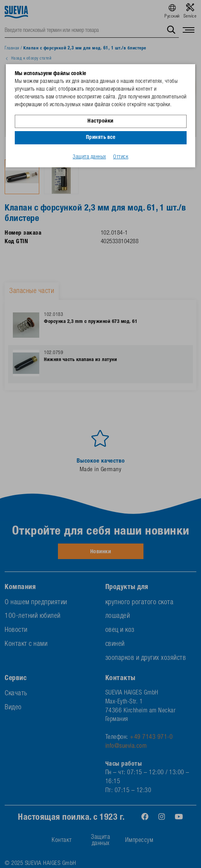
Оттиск (121, 157)
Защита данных (89, 157)
